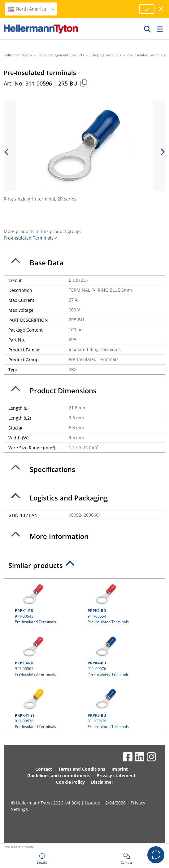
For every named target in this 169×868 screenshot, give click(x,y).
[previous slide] (7, 152)
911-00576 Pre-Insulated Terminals (121, 655)
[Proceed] (147, 9)
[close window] (161, 9)
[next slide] (162, 152)
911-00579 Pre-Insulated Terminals (121, 708)
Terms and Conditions (82, 769)
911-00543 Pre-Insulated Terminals (48, 603)
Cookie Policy (70, 782)
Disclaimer (102, 782)
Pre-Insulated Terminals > (30, 238)
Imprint (120, 769)
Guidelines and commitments (59, 775)
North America (32, 9)
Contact (44, 769)
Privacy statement (116, 775)
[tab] (84, 263)
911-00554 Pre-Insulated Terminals (121, 603)
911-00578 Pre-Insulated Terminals (48, 708)
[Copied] (84, 83)
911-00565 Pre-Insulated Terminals (48, 655)
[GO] (148, 29)
